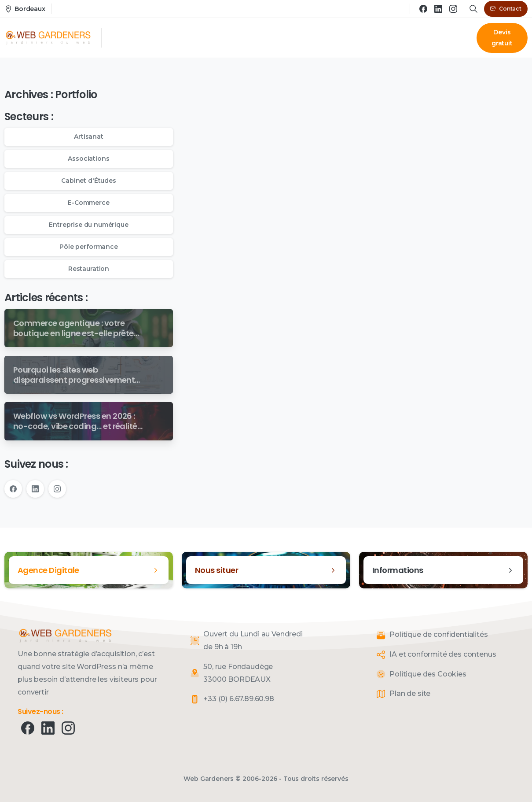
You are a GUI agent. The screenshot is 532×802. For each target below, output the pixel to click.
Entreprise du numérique (88, 225)
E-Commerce (88, 203)
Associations (88, 159)
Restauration (89, 269)
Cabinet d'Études (88, 181)
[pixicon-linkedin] (48, 728)
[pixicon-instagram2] (68, 728)
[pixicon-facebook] (28, 728)
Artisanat (89, 137)
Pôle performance (88, 247)
